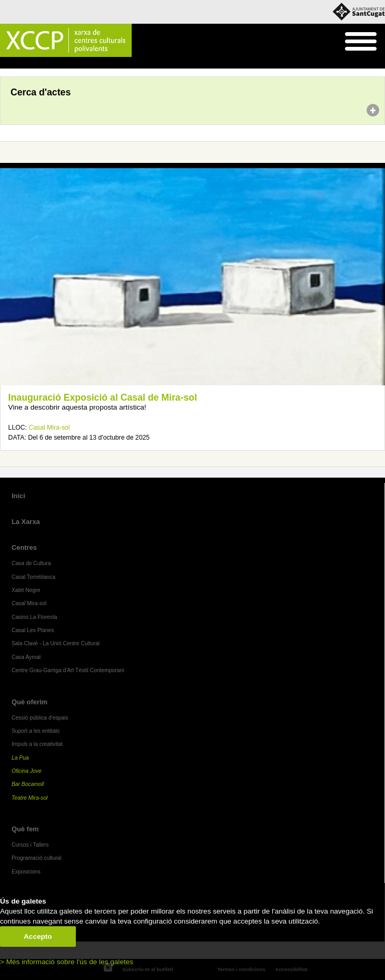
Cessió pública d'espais (40, 718)
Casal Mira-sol (49, 428)
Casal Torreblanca (33, 577)
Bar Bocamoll (28, 784)
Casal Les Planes (33, 630)
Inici (6, 63)
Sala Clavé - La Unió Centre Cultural (56, 643)
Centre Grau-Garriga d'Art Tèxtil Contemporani (68, 670)
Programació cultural (37, 858)
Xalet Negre (26, 590)
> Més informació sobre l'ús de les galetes (67, 962)
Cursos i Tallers (30, 845)
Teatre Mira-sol (30, 798)
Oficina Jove (27, 771)
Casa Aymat (26, 657)
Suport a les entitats (36, 731)
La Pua (20, 758)
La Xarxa (26, 522)
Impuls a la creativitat (37, 744)
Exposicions (26, 872)
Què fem (25, 829)
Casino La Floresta (34, 617)
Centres (24, 547)
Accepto (38, 937)
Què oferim (29, 702)
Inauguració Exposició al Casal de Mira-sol (103, 397)
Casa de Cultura (31, 563)
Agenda (28, 63)
